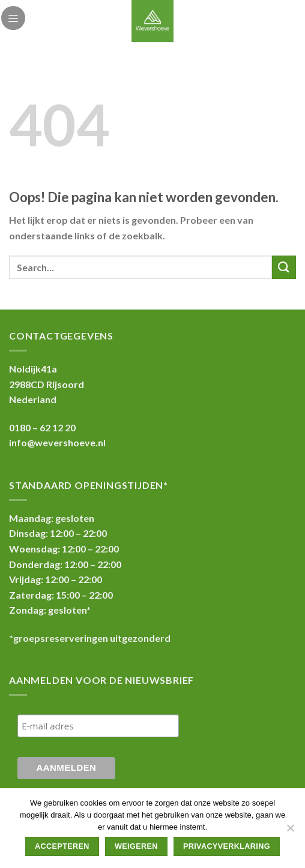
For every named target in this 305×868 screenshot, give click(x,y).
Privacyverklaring (227, 846)
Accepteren (62, 846)
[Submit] (284, 267)
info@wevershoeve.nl (57, 442)
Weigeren (136, 846)
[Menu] (13, 18)
